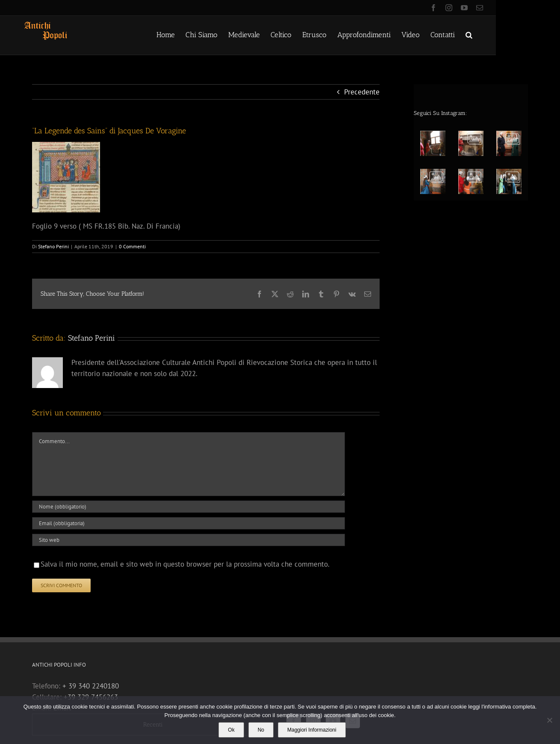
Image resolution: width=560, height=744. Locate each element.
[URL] (189, 540)
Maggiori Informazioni (312, 730)
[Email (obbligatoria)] (189, 523)
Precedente (362, 92)
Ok (231, 730)
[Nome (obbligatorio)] (189, 507)
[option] (474, 160)
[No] (549, 720)
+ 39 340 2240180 (91, 686)
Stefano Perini (53, 246)
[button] (469, 34)
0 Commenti (132, 246)
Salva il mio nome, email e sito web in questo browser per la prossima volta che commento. (185, 564)
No (261, 730)
